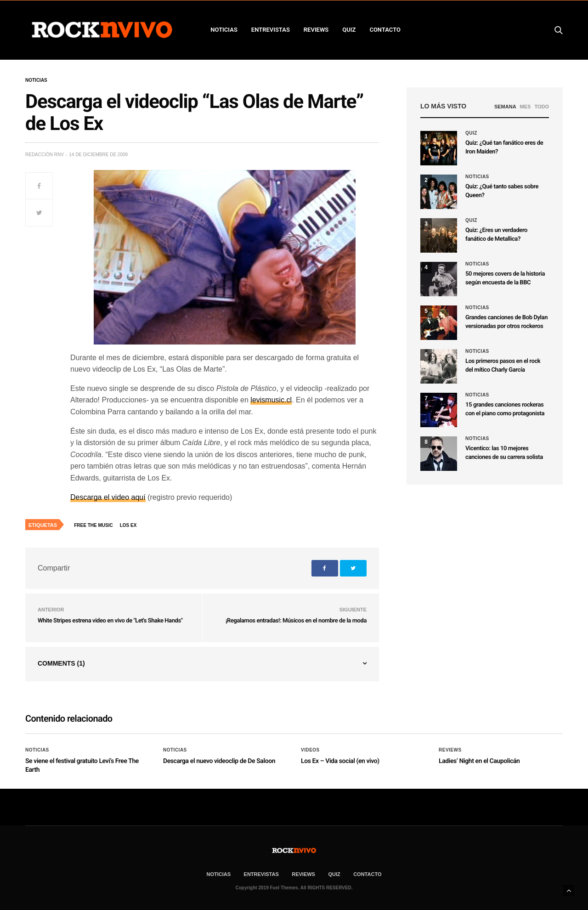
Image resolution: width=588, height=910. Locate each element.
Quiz (349, 30)
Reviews (450, 750)
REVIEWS (316, 30)
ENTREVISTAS (271, 30)
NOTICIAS (224, 30)
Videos (310, 750)
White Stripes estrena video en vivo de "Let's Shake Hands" (110, 621)
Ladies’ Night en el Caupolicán (479, 761)
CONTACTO (385, 30)
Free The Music (93, 525)
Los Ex (128, 525)
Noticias (36, 80)
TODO (542, 107)
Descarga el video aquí (108, 497)
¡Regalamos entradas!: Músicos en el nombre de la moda (296, 621)
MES (526, 107)
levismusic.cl (271, 400)
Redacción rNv (45, 155)
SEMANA (505, 107)
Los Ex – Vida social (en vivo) (340, 761)
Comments (61, 663)
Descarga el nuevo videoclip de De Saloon (219, 761)
